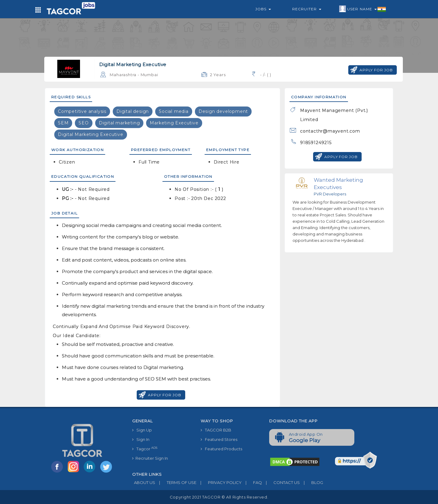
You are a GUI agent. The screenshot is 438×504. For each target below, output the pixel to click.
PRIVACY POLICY (219, 482)
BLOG (311, 482)
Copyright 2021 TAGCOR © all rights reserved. (219, 497)
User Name (363, 9)
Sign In (141, 439)
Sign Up (142, 430)
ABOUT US (144, 482)
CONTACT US (281, 482)
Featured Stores (219, 439)
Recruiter (307, 9)
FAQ (252, 482)
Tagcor (145, 449)
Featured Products (221, 449)
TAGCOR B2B (216, 430)
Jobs (263, 9)
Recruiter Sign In (150, 458)
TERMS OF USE (176, 482)
